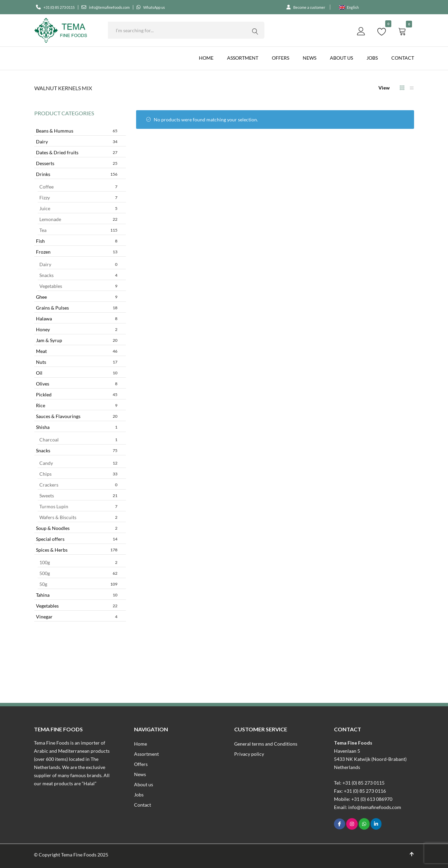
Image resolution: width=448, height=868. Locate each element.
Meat (77, 351)
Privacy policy (249, 754)
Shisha (77, 427)
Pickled (77, 394)
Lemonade (78, 219)
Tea (78, 230)
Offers (281, 58)
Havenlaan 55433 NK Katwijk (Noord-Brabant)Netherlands (370, 759)
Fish (77, 241)
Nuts (77, 362)
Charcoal (78, 440)
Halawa (77, 319)
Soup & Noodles (77, 528)
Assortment (243, 58)
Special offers (77, 539)
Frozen (77, 252)
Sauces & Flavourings (77, 416)
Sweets (78, 496)
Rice (77, 405)
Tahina (77, 595)
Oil (77, 373)
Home (206, 58)
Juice (78, 208)
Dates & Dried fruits (77, 152)
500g (78, 573)
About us (341, 58)
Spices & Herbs (77, 550)
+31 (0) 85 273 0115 (64, 7)
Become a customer (304, 7)
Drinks (77, 174)
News (310, 58)
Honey (77, 329)
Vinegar (77, 617)
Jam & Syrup (77, 340)
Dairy (77, 142)
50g (78, 584)
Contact (403, 58)
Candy (78, 463)
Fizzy (78, 198)
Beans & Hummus (77, 131)
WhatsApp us (180, 7)
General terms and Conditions (266, 744)
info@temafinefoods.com (126, 7)
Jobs (372, 58)
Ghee (77, 297)
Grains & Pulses (77, 308)
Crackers (78, 485)
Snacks (78, 275)
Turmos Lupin (78, 506)
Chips (78, 474)
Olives (77, 384)
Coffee (78, 187)
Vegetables (78, 286)
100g (78, 562)
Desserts (77, 163)
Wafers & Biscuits (78, 517)
